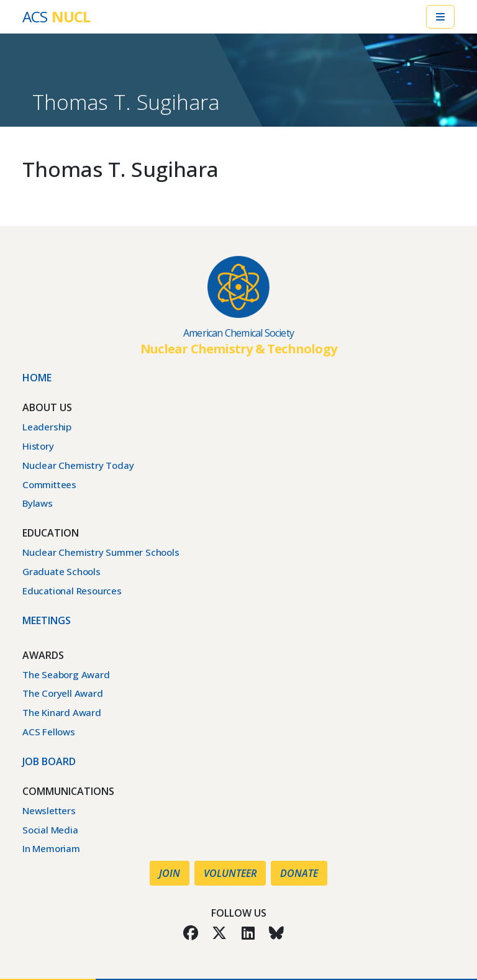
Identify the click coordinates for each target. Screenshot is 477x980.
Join (170, 873)
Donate (299, 873)
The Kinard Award (62, 712)
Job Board (49, 761)
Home (37, 378)
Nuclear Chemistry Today (78, 465)
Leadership (47, 427)
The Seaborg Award (66, 674)
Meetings (47, 620)
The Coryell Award (63, 693)
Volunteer (230, 873)
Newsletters (49, 810)
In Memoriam (51, 848)
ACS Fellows (49, 732)
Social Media (50, 830)
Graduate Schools (61, 571)
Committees (49, 484)
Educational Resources (72, 591)
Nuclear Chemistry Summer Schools (101, 552)
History (38, 446)
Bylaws (38, 503)
